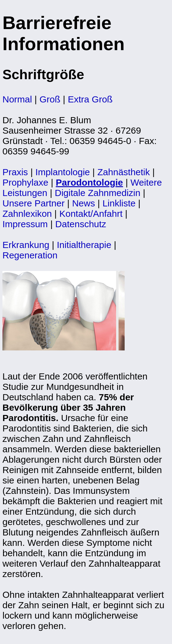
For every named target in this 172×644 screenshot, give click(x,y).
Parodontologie (90, 182)
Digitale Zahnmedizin (97, 193)
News (84, 203)
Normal (17, 99)
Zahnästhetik (124, 172)
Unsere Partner (33, 203)
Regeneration (30, 255)
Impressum (25, 224)
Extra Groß (90, 99)
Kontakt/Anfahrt (91, 214)
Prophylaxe (25, 182)
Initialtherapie (84, 245)
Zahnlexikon (27, 214)
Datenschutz (81, 224)
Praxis (15, 172)
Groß (50, 99)
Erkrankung (26, 245)
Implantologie (63, 172)
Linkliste (119, 203)
